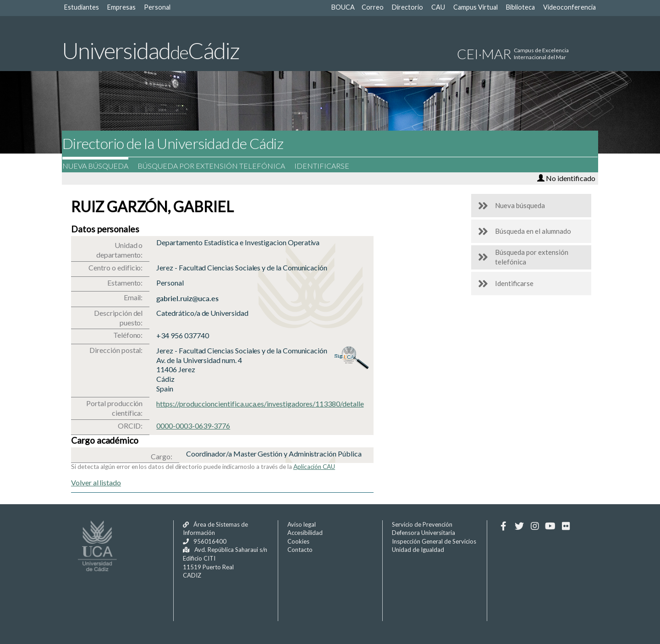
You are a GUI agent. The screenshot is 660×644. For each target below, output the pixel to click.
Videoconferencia (569, 7)
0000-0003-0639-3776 (193, 426)
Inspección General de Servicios (434, 541)
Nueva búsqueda (102, 166)
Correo (373, 7)
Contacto (300, 550)
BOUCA (343, 7)
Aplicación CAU (314, 467)
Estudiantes (82, 7)
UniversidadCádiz (151, 50)
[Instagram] (535, 526)
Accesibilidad (305, 533)
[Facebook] (503, 526)
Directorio (407, 7)
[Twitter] (519, 526)
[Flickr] (566, 526)
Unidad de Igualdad (418, 550)
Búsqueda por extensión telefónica (218, 166)
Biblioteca (520, 7)
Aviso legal (302, 524)
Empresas (121, 7)
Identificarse (328, 166)
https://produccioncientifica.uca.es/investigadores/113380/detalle (260, 404)
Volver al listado (96, 482)
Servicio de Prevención (422, 524)
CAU (438, 7)
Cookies (298, 541)
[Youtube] (550, 526)
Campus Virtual (476, 7)
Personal (157, 7)
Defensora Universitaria (423, 533)
